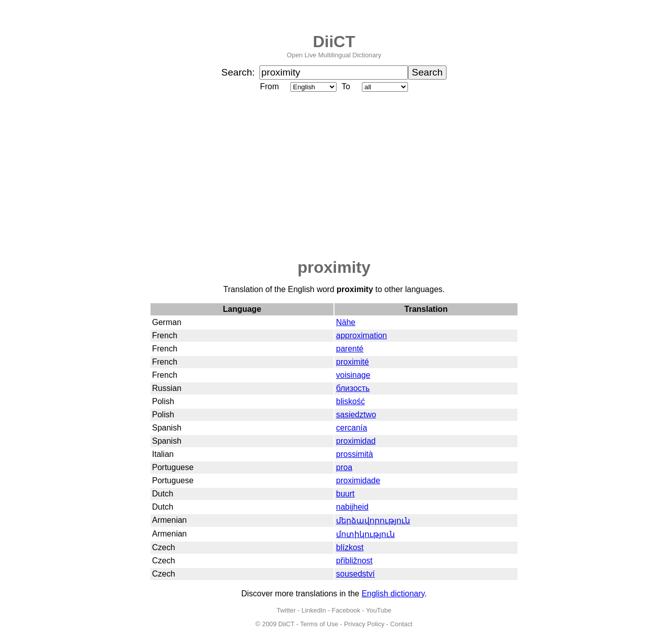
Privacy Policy (364, 624)
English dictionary (393, 594)
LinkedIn (314, 610)
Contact (401, 624)
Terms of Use (319, 624)
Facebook (346, 610)
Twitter (286, 610)
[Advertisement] (334, 176)
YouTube (379, 610)
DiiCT (334, 42)
